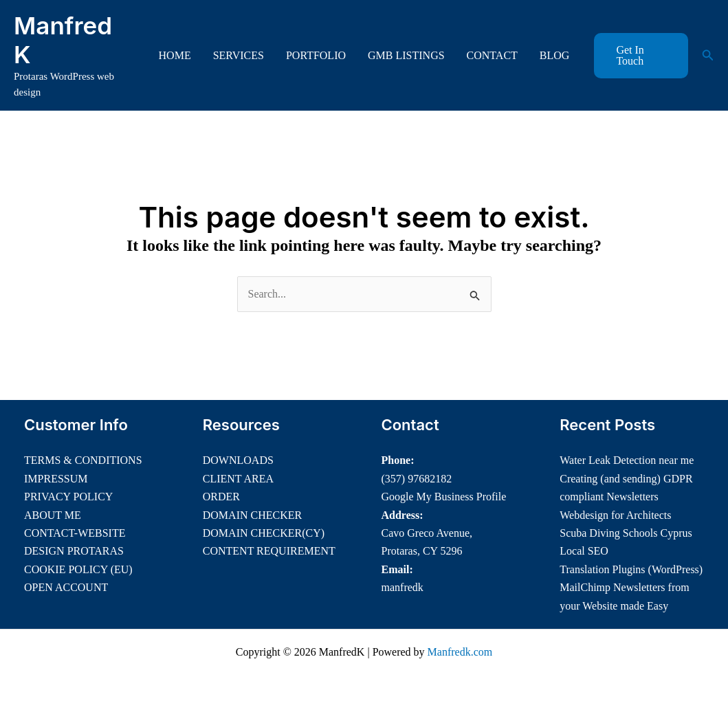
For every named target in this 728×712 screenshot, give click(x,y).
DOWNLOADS (238, 460)
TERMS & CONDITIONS (83, 460)
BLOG (555, 55)
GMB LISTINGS (406, 55)
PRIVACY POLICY (68, 497)
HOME (175, 55)
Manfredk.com (460, 652)
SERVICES (239, 55)
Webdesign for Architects (615, 515)
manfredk (402, 587)
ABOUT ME (53, 515)
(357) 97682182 (417, 479)
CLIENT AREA (238, 479)
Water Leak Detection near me (627, 460)
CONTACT (492, 55)
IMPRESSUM (56, 479)
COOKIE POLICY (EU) (78, 569)
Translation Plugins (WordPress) (631, 569)
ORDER (221, 497)
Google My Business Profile (444, 497)
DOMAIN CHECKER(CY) (264, 533)
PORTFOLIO (316, 55)
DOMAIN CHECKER (252, 515)
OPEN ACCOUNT (66, 587)
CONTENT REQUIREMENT (269, 551)
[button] (641, 56)
